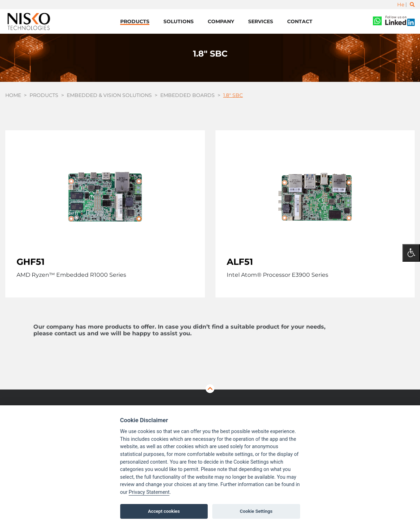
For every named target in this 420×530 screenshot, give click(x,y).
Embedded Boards (188, 95)
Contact (300, 21)
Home (13, 95)
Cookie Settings (256, 511)
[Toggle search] (412, 5)
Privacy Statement (149, 492)
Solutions (179, 21)
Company (221, 21)
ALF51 (240, 262)
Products (135, 21)
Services (261, 21)
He (401, 5)
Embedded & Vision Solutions (109, 95)
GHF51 (31, 262)
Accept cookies (164, 511)
